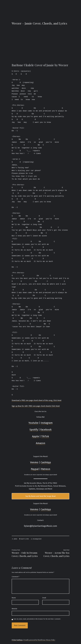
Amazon (41, 443)
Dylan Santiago (17, 640)
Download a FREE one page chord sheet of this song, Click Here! (37, 400)
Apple (35, 436)
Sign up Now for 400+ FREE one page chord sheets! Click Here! (36, 406)
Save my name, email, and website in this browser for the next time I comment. (37, 619)
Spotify (34, 430)
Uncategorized (37, 539)
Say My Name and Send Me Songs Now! (41, 496)
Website (14, 609)
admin (15, 539)
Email (44, 598)
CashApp (46, 462)
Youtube (33, 423)
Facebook (46, 430)
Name (14, 598)
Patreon (46, 469)
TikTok (45, 436)
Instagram (47, 423)
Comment (16, 577)
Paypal (35, 469)
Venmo (34, 462)
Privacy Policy (50, 640)
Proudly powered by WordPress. (35, 640)
